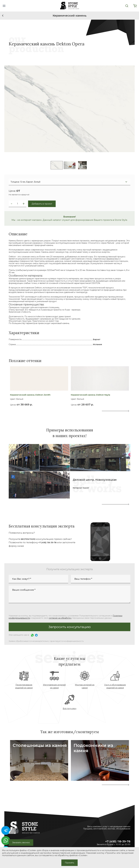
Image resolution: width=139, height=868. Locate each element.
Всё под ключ (69, 709)
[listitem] (57, 165)
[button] (4, 6)
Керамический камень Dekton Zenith (30, 395)
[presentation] (103, 411)
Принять (69, 863)
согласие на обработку (60, 618)
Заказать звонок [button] (21, 842)
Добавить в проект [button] (42, 204)
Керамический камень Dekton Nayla (90, 395)
